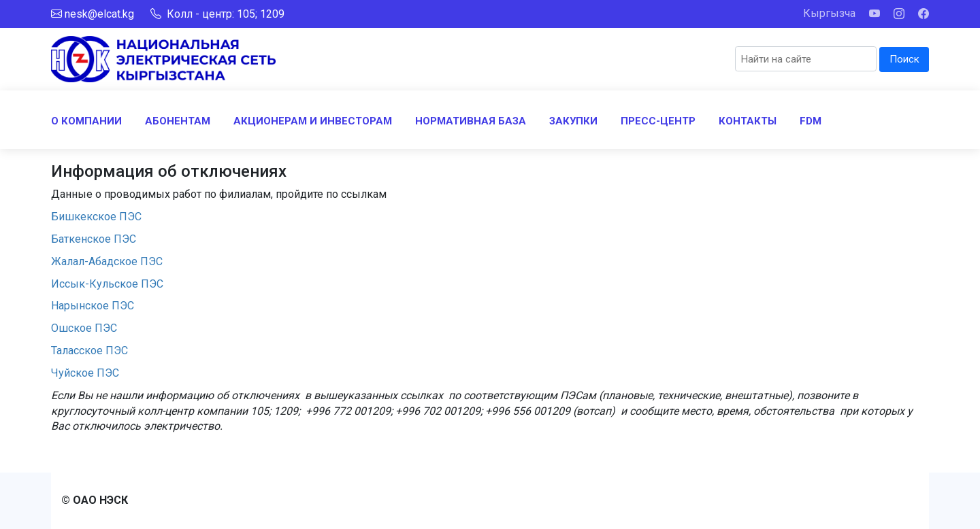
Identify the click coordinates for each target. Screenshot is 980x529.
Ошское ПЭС (84, 328)
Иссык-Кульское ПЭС (107, 284)
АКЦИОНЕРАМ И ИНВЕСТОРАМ (313, 121)
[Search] (806, 59)
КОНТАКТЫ (748, 121)
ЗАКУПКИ (573, 121)
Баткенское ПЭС (96, 239)
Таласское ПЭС (89, 351)
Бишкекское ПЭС (96, 217)
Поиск (904, 59)
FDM (811, 121)
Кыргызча (829, 13)
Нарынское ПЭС (93, 306)
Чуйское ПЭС (85, 373)
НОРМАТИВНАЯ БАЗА (471, 121)
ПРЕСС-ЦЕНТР (658, 121)
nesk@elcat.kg (99, 14)
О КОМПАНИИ (86, 121)
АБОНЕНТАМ (178, 121)
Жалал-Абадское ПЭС (107, 261)
